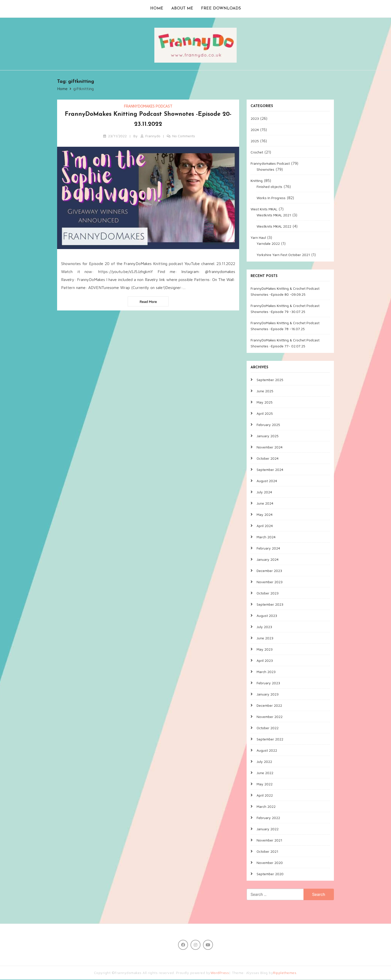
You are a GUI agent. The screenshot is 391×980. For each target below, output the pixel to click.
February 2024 (268, 549)
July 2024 (264, 492)
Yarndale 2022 (268, 244)
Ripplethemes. (285, 973)
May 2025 (265, 403)
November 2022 (270, 717)
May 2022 (265, 784)
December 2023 (269, 571)
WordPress (220, 973)
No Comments (184, 136)
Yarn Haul (258, 238)
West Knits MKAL (264, 210)
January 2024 (268, 560)
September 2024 (270, 470)
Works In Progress (271, 198)
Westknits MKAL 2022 (274, 227)
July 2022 (264, 762)
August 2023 (267, 616)
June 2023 (265, 638)
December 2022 (269, 706)
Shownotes (265, 170)
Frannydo (153, 136)
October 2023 (268, 594)
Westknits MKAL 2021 (274, 215)
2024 (255, 130)
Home (157, 9)
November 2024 (270, 448)
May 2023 (265, 650)
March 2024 (266, 537)
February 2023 (268, 683)
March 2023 (266, 672)
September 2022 (270, 740)
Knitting (257, 181)
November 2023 (270, 582)
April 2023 (265, 661)
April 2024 (265, 526)
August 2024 (267, 481)
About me (182, 9)
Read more (148, 302)
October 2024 (268, 459)
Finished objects (269, 187)
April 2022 (265, 796)
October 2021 (267, 852)
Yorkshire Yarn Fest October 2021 (283, 255)
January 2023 (268, 695)
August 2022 (267, 751)
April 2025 (265, 414)
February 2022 (268, 818)
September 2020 (270, 874)
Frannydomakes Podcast (148, 107)
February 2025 (268, 425)
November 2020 (270, 863)
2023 (255, 119)
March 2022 (266, 807)
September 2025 (270, 380)
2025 (255, 141)
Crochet (257, 153)
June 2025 (265, 391)
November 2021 (269, 841)
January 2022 (268, 829)
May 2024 (265, 515)
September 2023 (270, 605)
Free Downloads (221, 9)
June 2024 (265, 504)
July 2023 (264, 627)
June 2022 (265, 773)
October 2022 (268, 728)
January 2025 (268, 436)
